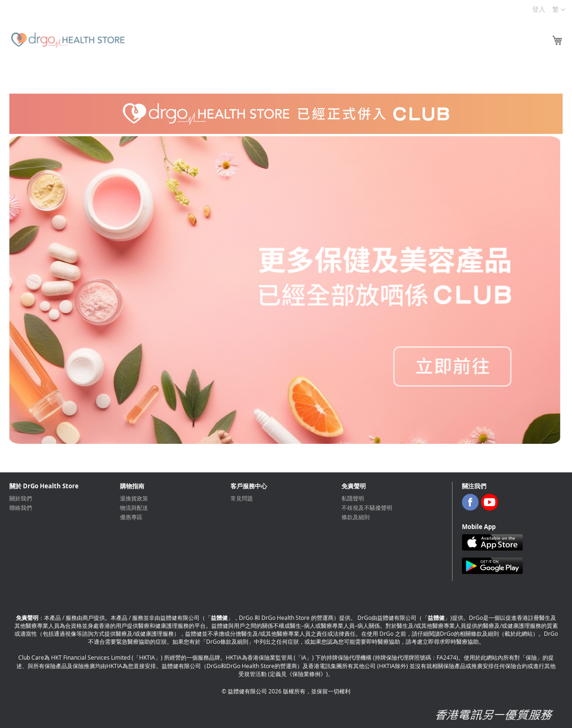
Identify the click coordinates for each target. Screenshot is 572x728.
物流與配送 (134, 507)
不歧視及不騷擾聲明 (367, 507)
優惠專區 (131, 517)
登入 (539, 9)
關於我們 (21, 498)
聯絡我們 (21, 507)
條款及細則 (356, 517)
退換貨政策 (134, 498)
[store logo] (68, 40)
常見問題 (242, 498)
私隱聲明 (353, 498)
